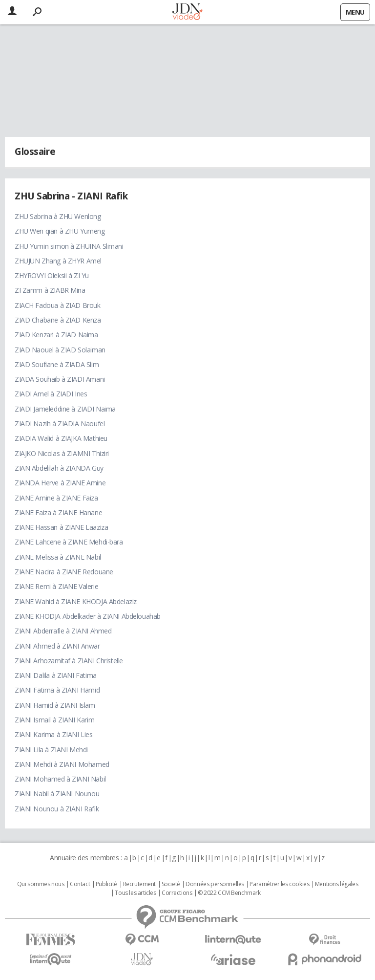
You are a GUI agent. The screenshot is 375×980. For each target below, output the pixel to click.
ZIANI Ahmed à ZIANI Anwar (57, 646)
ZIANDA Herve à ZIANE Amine (60, 483)
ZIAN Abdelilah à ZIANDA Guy (59, 468)
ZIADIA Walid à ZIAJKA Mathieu (61, 438)
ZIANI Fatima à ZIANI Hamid (57, 690)
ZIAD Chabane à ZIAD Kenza (58, 320)
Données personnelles (215, 884)
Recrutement (139, 884)
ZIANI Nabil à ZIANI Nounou (57, 794)
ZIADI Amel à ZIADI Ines (51, 394)
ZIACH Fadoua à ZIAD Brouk (58, 305)
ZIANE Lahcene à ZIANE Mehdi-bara (69, 542)
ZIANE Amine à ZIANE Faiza (56, 498)
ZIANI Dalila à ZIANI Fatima (56, 675)
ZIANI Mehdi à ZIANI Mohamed (62, 764)
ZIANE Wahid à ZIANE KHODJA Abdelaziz (76, 601)
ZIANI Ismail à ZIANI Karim (54, 720)
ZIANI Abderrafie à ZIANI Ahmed (63, 631)
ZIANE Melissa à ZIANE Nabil (58, 557)
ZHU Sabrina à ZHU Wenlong (58, 216)
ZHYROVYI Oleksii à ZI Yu (52, 275)
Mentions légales (336, 884)
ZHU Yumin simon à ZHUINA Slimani (69, 246)
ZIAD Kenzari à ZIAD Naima (56, 335)
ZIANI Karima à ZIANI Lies (54, 734)
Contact (80, 884)
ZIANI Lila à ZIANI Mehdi (51, 750)
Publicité (106, 884)
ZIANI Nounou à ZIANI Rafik (57, 809)
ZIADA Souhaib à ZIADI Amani (60, 379)
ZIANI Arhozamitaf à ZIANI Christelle (69, 661)
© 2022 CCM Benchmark (229, 893)
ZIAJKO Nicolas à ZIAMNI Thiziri (62, 453)
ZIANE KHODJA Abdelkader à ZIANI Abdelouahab (88, 616)
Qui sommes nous (41, 884)
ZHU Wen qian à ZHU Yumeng (60, 231)
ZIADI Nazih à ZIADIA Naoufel (60, 424)
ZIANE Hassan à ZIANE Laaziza (61, 527)
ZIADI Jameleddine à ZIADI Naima (65, 409)
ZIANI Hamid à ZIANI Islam (55, 705)
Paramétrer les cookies (279, 884)
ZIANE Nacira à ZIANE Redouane (64, 572)
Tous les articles (135, 893)
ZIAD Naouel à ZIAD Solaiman (60, 350)
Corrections (177, 893)
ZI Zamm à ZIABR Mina (50, 290)
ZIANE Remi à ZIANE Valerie (56, 586)
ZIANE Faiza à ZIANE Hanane (58, 512)
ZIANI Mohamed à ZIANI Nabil (60, 779)
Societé (171, 884)
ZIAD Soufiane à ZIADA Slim (57, 364)
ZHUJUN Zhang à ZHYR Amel (58, 261)
